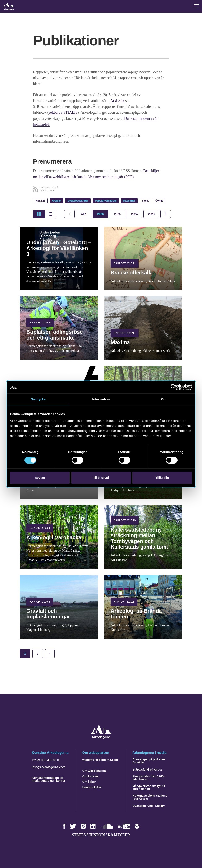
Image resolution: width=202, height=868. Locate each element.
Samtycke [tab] (38, 399)
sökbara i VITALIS (63, 112)
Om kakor (89, 781)
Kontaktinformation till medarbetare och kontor (49, 779)
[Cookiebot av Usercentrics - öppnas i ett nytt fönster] (174, 387)
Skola (145, 200)
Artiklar (56, 200)
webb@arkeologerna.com (100, 759)
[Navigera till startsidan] (101, 737)
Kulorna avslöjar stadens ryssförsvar (150, 796)
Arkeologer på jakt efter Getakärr (149, 760)
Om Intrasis (90, 776)
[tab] (100, 214)
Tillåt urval (101, 478)
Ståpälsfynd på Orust (147, 769)
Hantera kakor (92, 787)
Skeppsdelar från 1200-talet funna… (148, 777)
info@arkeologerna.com (49, 766)
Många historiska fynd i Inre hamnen (149, 787)
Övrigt (159, 200)
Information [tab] (101, 399)
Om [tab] (164, 399)
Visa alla (40, 200)
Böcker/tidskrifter (78, 200)
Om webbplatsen (94, 770)
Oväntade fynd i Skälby (148, 805)
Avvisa (40, 478)
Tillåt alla (162, 478)
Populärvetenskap (106, 200)
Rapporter (129, 200)
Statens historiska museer (101, 834)
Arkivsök (118, 101)
